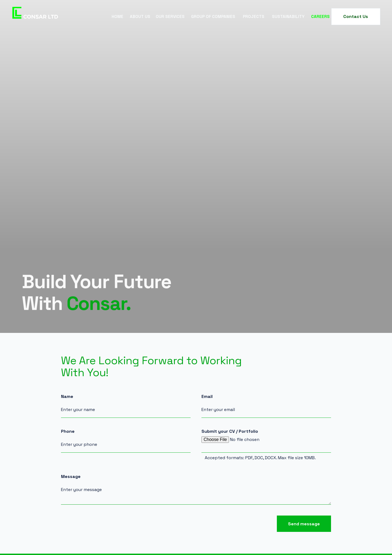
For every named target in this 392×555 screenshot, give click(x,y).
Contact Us (356, 16)
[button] (140, 17)
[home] (35, 17)
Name (67, 397)
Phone (68, 431)
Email (207, 397)
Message (71, 477)
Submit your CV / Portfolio (230, 431)
